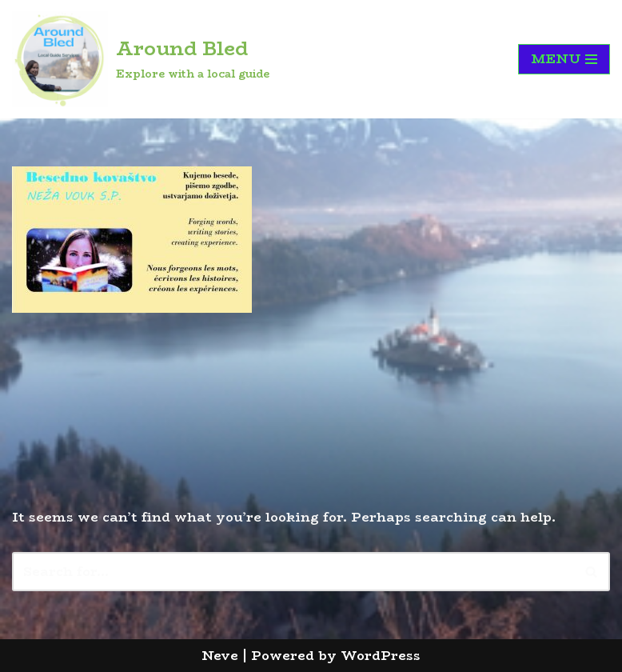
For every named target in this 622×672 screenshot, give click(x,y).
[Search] (293, 572)
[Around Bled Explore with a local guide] (141, 59)
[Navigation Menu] (564, 59)
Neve (220, 656)
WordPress (381, 656)
